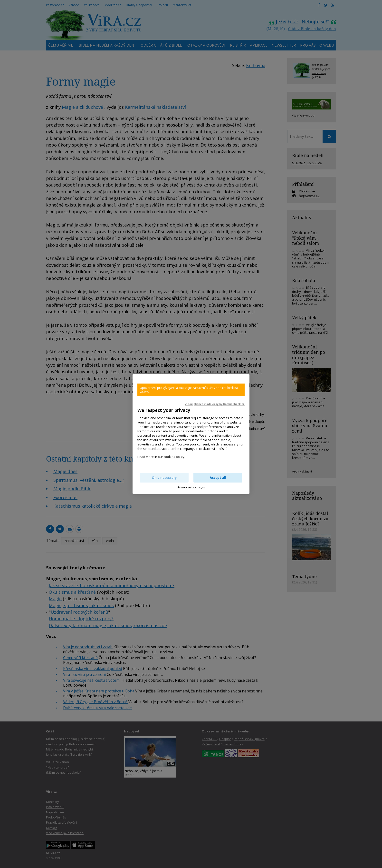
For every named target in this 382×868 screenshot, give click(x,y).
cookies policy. (174, 457)
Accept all (218, 478)
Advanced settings (191, 487)
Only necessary (164, 478)
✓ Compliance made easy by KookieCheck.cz (215, 404)
